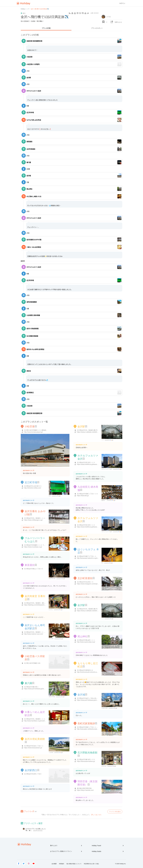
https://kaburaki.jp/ (83, 496)
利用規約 (62, 864)
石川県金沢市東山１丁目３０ (34, 569)
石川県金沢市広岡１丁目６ (33, 774)
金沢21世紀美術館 (35, 739)
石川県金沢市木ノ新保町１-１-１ (35, 518)
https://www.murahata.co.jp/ (33, 547)
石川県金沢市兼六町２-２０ (86, 759)
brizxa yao (104, 766)
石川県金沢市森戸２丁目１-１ (87, 556)
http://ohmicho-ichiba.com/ (33, 488)
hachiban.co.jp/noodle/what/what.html (61, 723)
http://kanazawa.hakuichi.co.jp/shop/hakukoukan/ (93, 558)
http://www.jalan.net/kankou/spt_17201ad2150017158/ (94, 729)
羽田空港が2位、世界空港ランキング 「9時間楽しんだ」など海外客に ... (119, 791)
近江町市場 (31, 482)
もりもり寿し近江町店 (107, 673)
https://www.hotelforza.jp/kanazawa (88, 464)
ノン (103, 440)
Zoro (50, 496)
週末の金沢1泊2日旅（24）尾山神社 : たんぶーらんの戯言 (116, 646)
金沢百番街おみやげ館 (54, 521)
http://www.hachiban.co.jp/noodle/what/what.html (40, 721)
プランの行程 (46, 28)
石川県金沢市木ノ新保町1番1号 (87, 430)
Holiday (23, 3)
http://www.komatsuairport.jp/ (33, 432)
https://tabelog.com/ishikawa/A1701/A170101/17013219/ (42, 605)
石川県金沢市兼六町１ (31, 687)
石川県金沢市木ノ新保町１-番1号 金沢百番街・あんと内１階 (44, 603)
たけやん (51, 610)
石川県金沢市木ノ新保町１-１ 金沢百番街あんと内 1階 (42, 632)
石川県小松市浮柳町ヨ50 (32, 663)
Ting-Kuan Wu (52, 579)
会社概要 (54, 864)
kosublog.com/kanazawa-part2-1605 (114, 735)
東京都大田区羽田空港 (84, 788)
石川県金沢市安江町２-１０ (86, 462)
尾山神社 (82, 636)
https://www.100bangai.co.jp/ (33, 520)
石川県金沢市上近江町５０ (33, 486)
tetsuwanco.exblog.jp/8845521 (112, 648)
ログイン (122, 3)
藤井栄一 (104, 500)
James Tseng (52, 697)
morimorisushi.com (110, 674)
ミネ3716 (51, 753)
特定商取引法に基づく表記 (91, 864)
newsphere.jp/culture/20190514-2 (113, 793)
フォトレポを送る (115, 812)
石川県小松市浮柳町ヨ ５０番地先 (35, 430)
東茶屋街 (30, 565)
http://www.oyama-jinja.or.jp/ (86, 642)
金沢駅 (81, 426)
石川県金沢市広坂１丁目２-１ (34, 746)
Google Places (109, 440)
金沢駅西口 (31, 770)
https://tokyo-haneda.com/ (85, 790)
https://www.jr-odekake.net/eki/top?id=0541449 (92, 432)
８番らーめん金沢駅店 (54, 721)
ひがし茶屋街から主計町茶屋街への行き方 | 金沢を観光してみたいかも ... (119, 588)
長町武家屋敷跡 (86, 723)
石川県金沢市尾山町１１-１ (86, 640)
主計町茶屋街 (85, 578)
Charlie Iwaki (105, 708)
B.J (102, 563)
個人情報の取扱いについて (74, 864)
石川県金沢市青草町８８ (85, 670)
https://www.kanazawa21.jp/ (33, 748)
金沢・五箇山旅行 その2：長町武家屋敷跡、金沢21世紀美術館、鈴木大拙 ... (120, 733)
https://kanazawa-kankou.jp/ (86, 761)
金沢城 (81, 695)
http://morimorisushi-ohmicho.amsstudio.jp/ (91, 672)
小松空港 (30, 426)
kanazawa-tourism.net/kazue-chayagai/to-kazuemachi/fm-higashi (120, 589)
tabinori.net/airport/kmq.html (31, 466)
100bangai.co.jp (56, 522)
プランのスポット (97, 28)
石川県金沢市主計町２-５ (85, 582)
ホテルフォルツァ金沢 (107, 469)
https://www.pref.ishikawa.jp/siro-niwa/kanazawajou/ (94, 700)
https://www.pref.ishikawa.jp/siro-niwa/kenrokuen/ (40, 689)
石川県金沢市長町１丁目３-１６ (87, 494)
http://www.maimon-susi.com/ (34, 634)
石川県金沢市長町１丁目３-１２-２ (88, 727)
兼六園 (28, 683)
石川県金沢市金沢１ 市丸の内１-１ (88, 698)
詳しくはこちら (96, 815)
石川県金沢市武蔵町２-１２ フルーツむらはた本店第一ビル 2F (45, 545)
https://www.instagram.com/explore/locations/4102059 (94, 584)
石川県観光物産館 (87, 753)
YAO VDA (51, 639)
